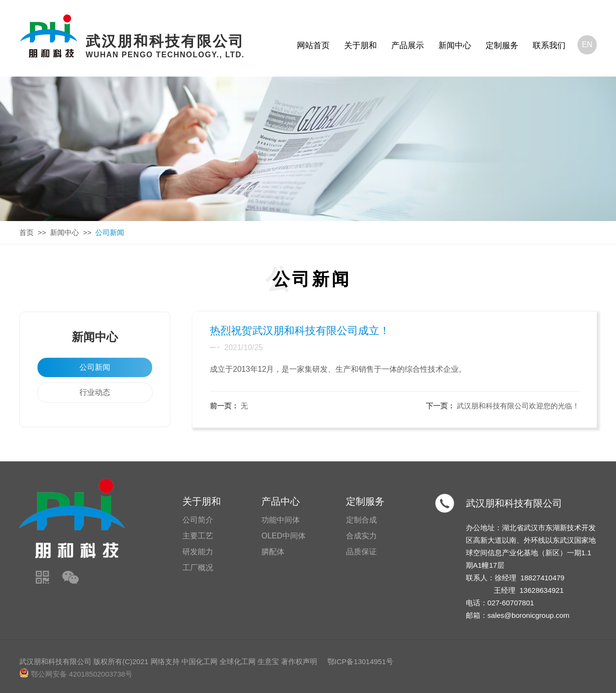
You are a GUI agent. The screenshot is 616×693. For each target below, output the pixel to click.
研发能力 (198, 552)
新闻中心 (455, 46)
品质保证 (361, 552)
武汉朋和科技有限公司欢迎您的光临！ (518, 406)
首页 (26, 232)
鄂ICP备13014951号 (360, 661)
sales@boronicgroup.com (528, 615)
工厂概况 (198, 568)
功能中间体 (281, 520)
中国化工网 (199, 661)
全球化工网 (237, 661)
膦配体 (273, 552)
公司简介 (198, 520)
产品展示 (408, 46)
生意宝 (268, 661)
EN (587, 45)
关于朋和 (360, 46)
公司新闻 (95, 367)
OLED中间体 (283, 536)
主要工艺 (198, 536)
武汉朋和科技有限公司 (514, 503)
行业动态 (95, 392)
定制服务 (502, 46)
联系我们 (549, 46)
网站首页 (313, 46)
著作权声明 (299, 661)
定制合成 (361, 520)
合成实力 (361, 536)
